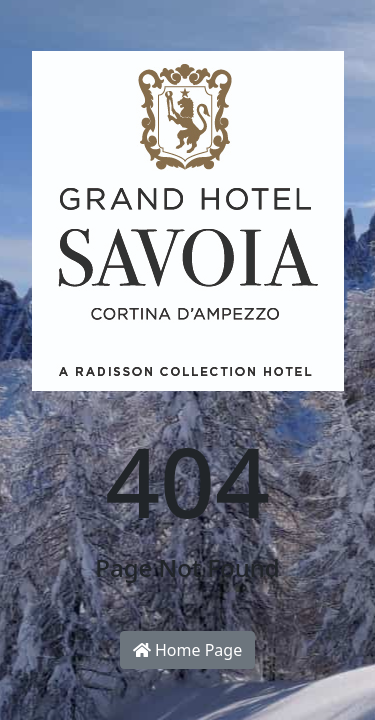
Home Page (187, 650)
